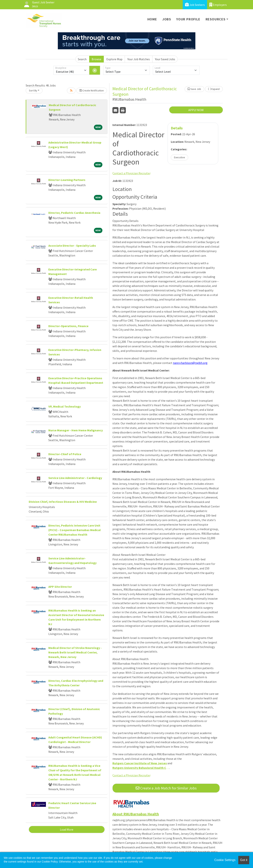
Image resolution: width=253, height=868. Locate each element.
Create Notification (92, 90)
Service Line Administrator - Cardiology (75, 478)
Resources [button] (215, 19)
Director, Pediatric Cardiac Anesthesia (74, 213)
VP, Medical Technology (65, 406)
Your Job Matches (139, 59)
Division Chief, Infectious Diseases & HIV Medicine (63, 502)
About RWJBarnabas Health (136, 814)
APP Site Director (60, 587)
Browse (96, 59)
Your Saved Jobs (165, 59)
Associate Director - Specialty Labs (72, 246)
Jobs (167, 19)
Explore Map (114, 59)
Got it (244, 860)
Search (82, 59)
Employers (218, 5)
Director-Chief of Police (65, 454)
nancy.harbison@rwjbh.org (190, 363)
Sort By (33, 90)
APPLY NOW (196, 110)
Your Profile (188, 19)
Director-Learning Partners (67, 180)
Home (152, 19)
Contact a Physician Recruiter (132, 173)
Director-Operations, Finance (68, 326)
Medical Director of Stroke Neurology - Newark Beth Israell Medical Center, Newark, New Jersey (75, 652)
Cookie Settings (225, 860)
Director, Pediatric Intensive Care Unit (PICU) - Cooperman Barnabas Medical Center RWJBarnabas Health (75, 530)
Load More (67, 829)
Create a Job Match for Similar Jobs (166, 788)
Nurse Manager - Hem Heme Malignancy (76, 430)
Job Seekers (195, 5)
